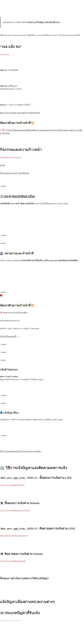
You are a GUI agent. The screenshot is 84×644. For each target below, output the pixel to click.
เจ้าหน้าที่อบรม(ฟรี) (8, 336)
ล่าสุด (2, 165)
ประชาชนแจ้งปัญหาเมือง (19, 196)
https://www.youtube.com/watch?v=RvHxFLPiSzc (20, 113)
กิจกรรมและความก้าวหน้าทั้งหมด (15, 173)
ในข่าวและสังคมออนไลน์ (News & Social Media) (21, 451)
